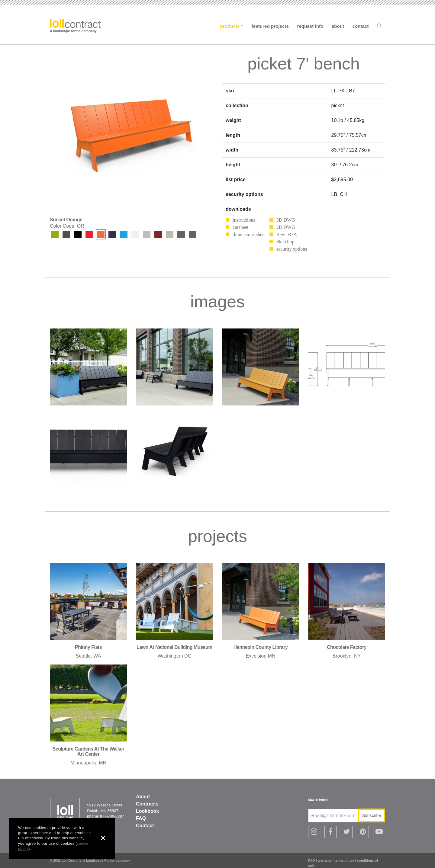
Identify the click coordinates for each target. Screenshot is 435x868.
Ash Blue (193, 234)
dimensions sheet (249, 234)
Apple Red (89, 234)
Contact (360, 26)
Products (230, 26)
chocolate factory (347, 647)
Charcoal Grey (66, 234)
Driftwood (147, 234)
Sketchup (285, 242)
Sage (181, 234)
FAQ (141, 818)
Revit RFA (287, 234)
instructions (244, 220)
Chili (158, 234)
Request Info (310, 26)
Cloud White (135, 234)
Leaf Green (55, 234)
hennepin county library (261, 647)
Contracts (147, 804)
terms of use (344, 856)
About (338, 26)
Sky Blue (124, 234)
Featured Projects (270, 26)
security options (292, 249)
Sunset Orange (101, 234)
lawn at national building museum (174, 647)
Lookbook (147, 811)
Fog (170, 234)
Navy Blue (112, 234)
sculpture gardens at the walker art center (89, 752)
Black (78, 234)
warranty (325, 856)
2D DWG (286, 227)
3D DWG (286, 220)
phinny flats (88, 647)
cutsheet (240, 227)
